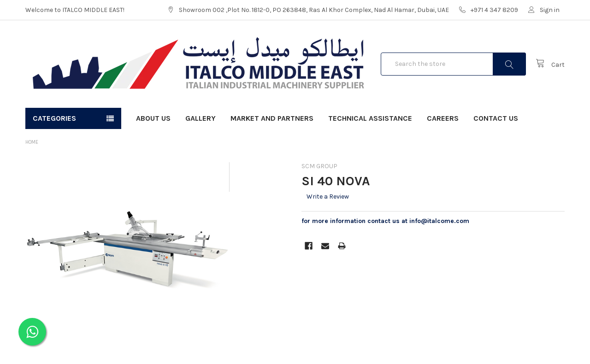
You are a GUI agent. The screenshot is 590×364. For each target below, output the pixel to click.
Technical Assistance (370, 118)
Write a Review (328, 197)
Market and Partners (272, 118)
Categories (54, 118)
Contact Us (496, 118)
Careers (443, 118)
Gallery (201, 118)
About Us (153, 118)
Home (32, 142)
